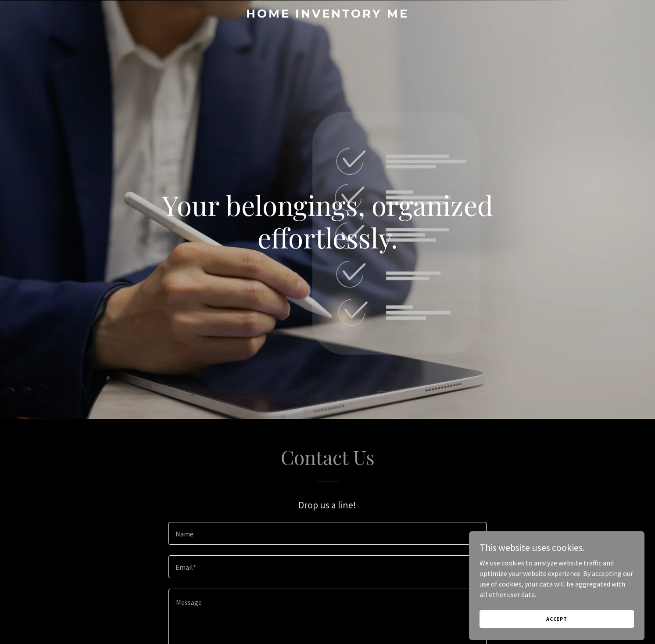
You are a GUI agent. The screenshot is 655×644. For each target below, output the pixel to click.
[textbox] (327, 533)
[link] (328, 15)
